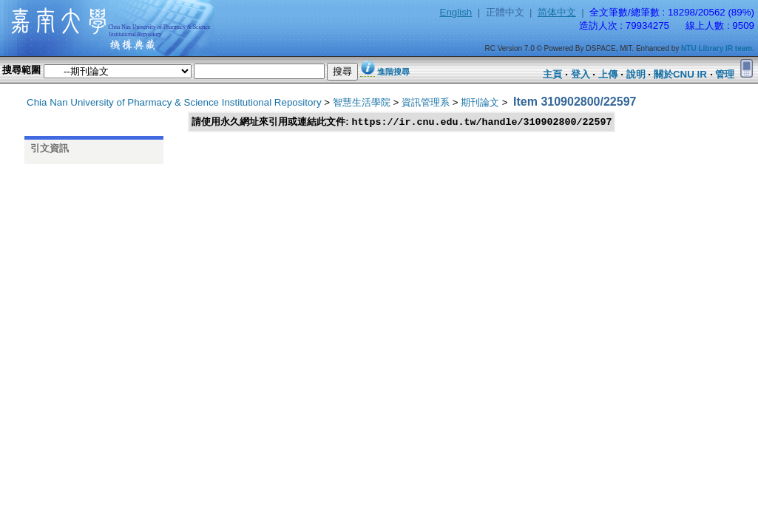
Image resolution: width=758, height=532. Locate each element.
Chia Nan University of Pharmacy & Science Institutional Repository (174, 102)
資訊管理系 (426, 102)
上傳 (608, 74)
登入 (581, 74)
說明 (636, 74)
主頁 (552, 74)
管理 (725, 74)
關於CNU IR (680, 74)
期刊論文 (480, 102)
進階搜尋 (393, 72)
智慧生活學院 (362, 102)
